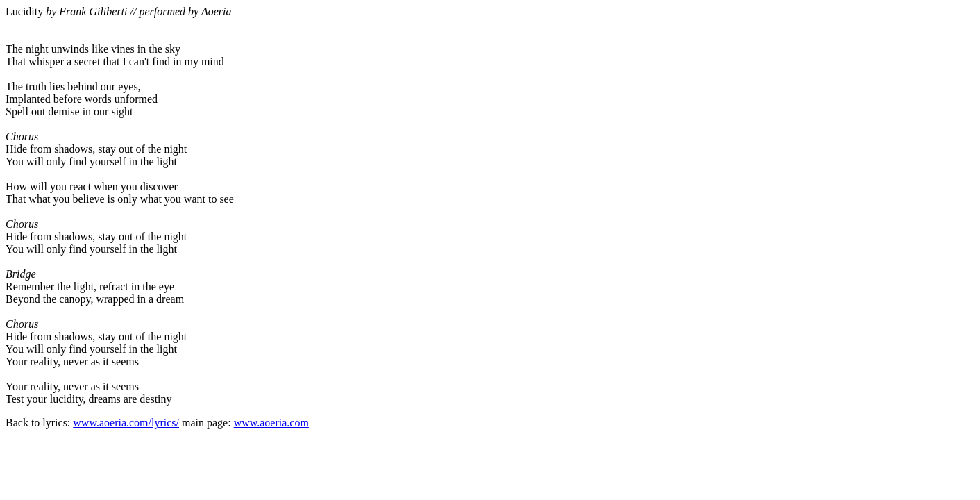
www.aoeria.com (271, 423)
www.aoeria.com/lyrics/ (126, 423)
